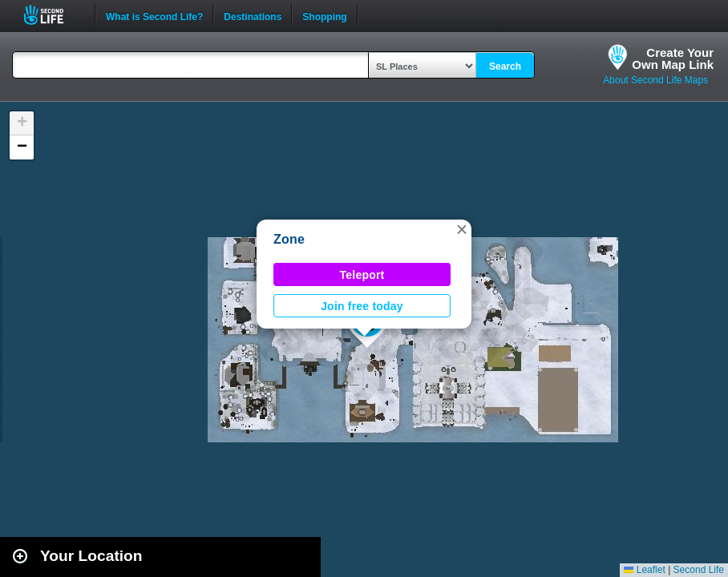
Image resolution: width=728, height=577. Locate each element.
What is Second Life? (154, 15)
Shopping (324, 15)
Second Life (53, 15)
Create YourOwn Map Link (673, 59)
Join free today (362, 306)
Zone (289, 239)
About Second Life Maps (655, 80)
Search (505, 67)
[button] (462, 229)
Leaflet (644, 570)
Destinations (253, 15)
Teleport (362, 275)
